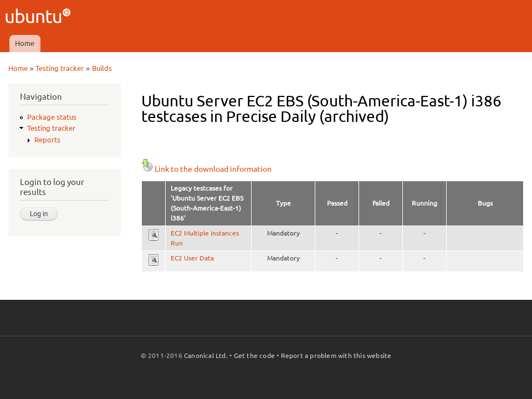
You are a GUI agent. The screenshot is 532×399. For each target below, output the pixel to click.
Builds (102, 68)
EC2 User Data (192, 258)
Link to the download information (206, 169)
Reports (47, 140)
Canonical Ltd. (206, 355)
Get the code (254, 355)
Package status (52, 117)
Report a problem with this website (336, 355)
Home (25, 43)
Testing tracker (60, 68)
